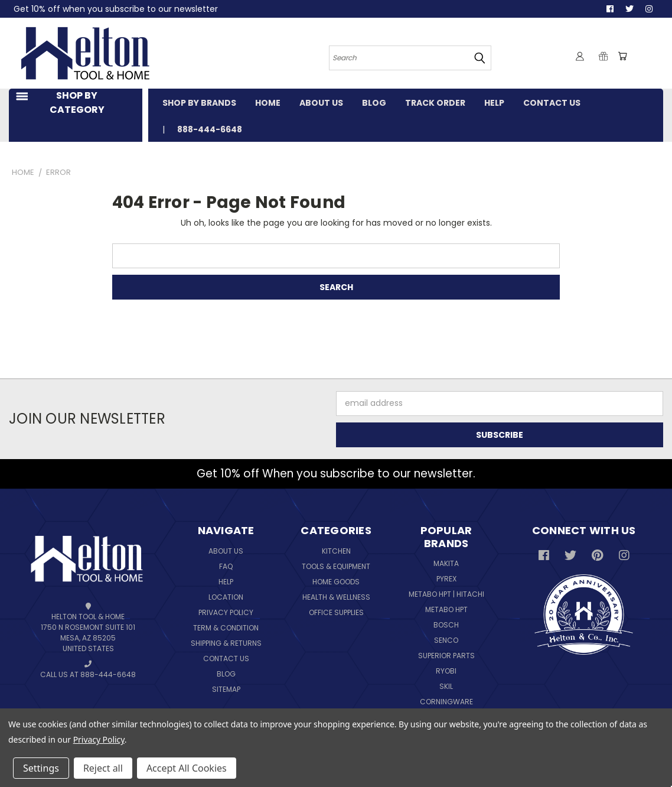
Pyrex (446, 579)
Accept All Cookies (187, 768)
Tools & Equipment (336, 566)
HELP (494, 103)
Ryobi (446, 671)
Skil (446, 686)
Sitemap (226, 689)
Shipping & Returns (226, 643)
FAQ (226, 566)
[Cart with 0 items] (622, 56)
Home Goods (336, 582)
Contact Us (226, 658)
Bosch (446, 625)
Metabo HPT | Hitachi (446, 594)
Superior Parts (446, 656)
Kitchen (336, 551)
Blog (226, 674)
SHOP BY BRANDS (199, 103)
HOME (268, 103)
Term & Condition (226, 628)
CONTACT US (552, 103)
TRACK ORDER (435, 103)
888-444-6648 (210, 129)
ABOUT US (321, 103)
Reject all (103, 768)
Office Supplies (336, 612)
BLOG (374, 103)
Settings (41, 768)
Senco (446, 640)
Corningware (446, 702)
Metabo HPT (446, 609)
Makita (446, 563)
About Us (226, 551)
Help (226, 582)
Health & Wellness (336, 597)
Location (226, 597)
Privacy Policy (226, 612)
